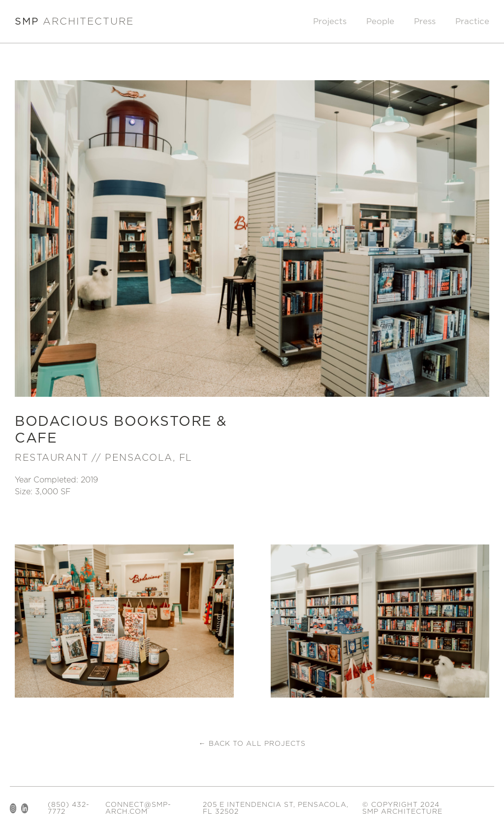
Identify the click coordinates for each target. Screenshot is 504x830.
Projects (330, 21)
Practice (472, 21)
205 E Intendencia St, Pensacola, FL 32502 (276, 808)
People (380, 21)
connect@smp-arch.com (138, 808)
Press (425, 21)
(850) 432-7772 (69, 808)
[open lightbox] (124, 621)
